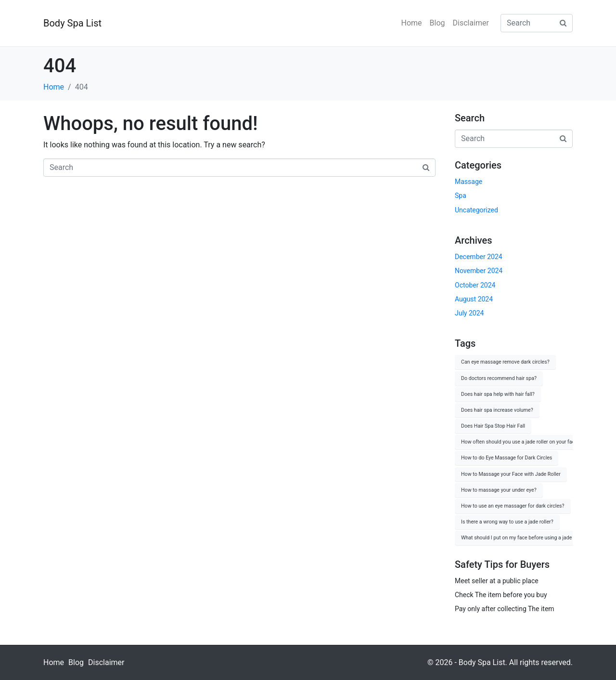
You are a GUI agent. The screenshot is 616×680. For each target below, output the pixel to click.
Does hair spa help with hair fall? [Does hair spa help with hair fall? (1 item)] (498, 394)
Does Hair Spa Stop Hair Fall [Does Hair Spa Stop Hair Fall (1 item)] (493, 426)
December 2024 (479, 257)
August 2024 (474, 299)
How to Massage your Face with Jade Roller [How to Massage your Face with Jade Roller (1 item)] (511, 474)
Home (412, 23)
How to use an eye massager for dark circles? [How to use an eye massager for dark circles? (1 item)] (513, 506)
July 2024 (469, 313)
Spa (461, 196)
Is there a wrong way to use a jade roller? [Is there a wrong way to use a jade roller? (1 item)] (507, 522)
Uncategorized (476, 210)
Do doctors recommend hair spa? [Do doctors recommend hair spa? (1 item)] (499, 378)
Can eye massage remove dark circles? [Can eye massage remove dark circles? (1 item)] (505, 362)
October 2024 (475, 285)
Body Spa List (72, 23)
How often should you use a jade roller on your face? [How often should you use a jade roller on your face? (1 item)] (520, 442)
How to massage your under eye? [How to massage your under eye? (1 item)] (499, 490)
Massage (468, 182)
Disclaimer (471, 23)
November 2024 (479, 271)
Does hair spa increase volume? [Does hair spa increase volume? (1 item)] (497, 410)
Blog (437, 23)
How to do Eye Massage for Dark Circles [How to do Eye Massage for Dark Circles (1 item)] (507, 458)
